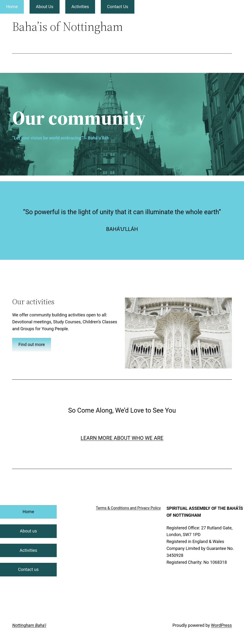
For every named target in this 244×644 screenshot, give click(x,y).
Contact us (28, 569)
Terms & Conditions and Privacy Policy (128, 508)
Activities (80, 7)
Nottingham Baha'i (29, 625)
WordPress (221, 625)
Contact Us (117, 7)
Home (12, 7)
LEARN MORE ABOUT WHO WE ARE (122, 438)
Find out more (32, 344)
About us (28, 531)
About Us (44, 7)
